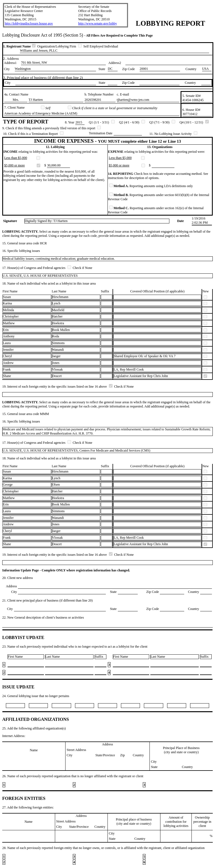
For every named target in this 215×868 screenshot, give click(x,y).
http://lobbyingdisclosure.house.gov (29, 23)
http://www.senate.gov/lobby (98, 23)
